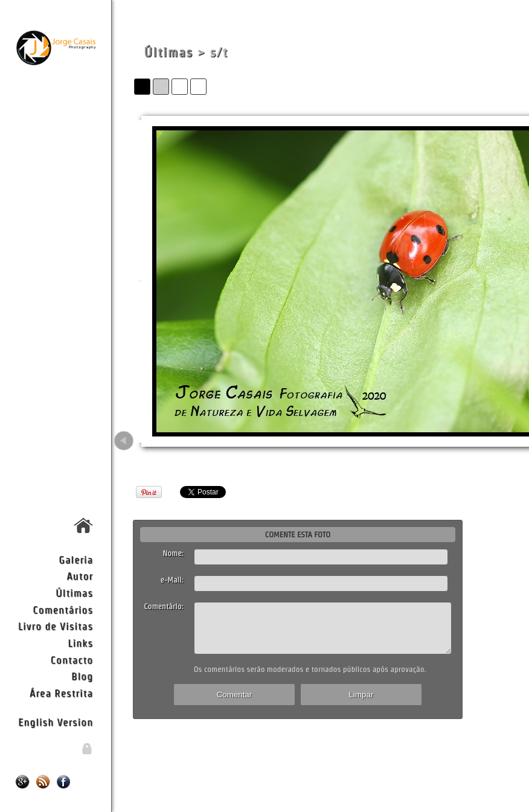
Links (80, 643)
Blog (82, 676)
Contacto (72, 660)
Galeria (76, 559)
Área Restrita (61, 693)
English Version (56, 722)
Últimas (74, 593)
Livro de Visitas (56, 626)
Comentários (63, 609)
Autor (80, 576)
